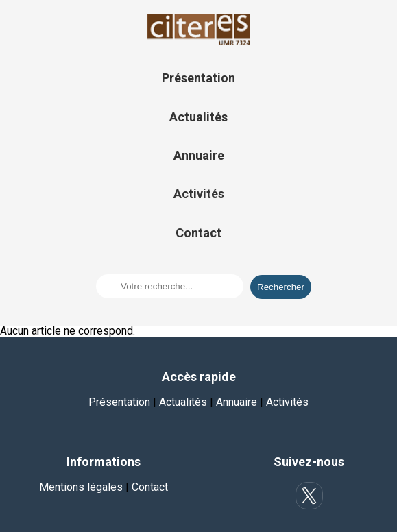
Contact (198, 233)
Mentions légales (81, 487)
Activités (199, 194)
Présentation (198, 78)
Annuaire (199, 155)
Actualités (198, 117)
